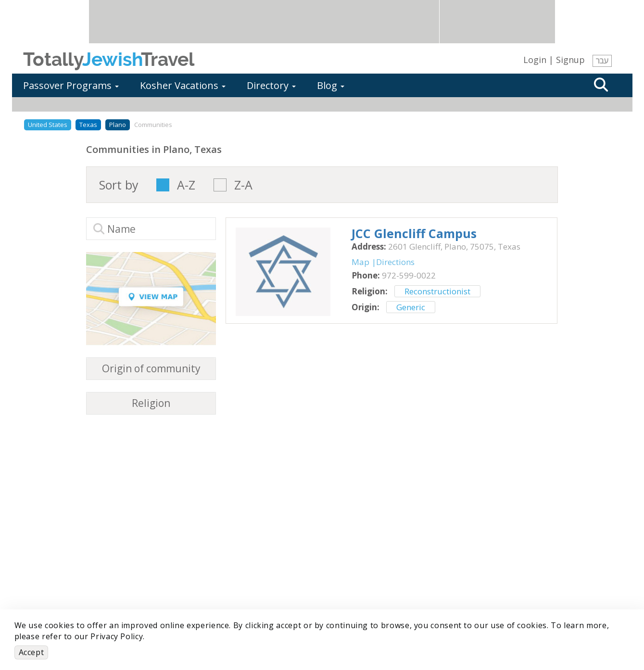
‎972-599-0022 (409, 275)
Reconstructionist (437, 291)
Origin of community (151, 369)
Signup (570, 60)
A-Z (186, 185)
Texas (88, 125)
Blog (331, 85)
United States (48, 125)
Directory (271, 85)
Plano (118, 125)
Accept (32, 652)
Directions (395, 262)
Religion (151, 403)
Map (360, 262)
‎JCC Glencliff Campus (414, 233)
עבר (602, 61)
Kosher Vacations (183, 85)
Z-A (243, 185)
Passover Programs (71, 85)
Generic (411, 307)
